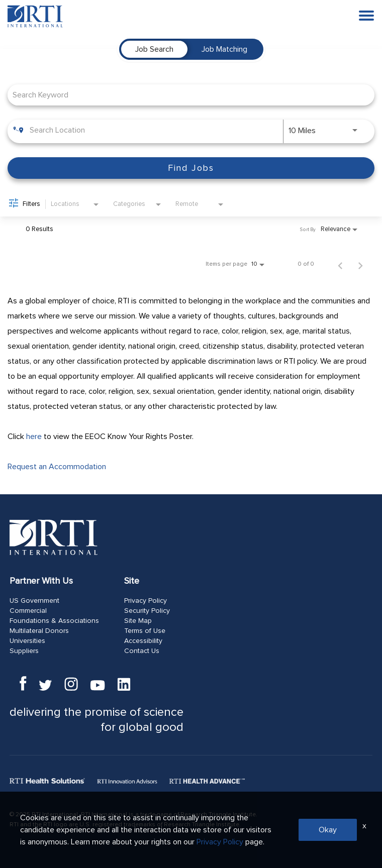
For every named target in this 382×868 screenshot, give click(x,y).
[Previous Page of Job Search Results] (340, 264)
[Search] (191, 168)
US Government (34, 601)
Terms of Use (145, 631)
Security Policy (147, 611)
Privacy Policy (146, 601)
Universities (27, 641)
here (34, 437)
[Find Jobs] (191, 168)
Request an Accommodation (57, 467)
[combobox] (186, 95)
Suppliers (24, 651)
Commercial (28, 611)
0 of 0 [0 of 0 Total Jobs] (306, 264)
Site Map (138, 621)
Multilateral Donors (39, 631)
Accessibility (143, 641)
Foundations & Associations (54, 621)
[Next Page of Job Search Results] (360, 264)
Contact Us (142, 651)
